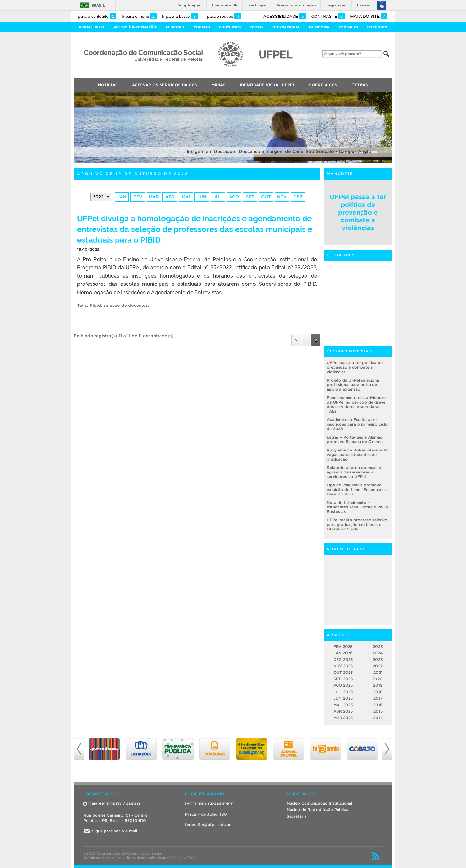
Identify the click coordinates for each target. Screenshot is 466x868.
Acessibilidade (285, 16)
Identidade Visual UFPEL (267, 85)
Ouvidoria (319, 27)
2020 (377, 679)
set (250, 197)
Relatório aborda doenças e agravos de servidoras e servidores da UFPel (354, 472)
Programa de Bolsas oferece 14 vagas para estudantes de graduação (357, 455)
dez (298, 197)
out (266, 197)
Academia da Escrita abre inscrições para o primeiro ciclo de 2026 (357, 424)
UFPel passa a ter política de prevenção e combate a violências (358, 212)
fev (138, 197)
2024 (377, 653)
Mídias (218, 85)
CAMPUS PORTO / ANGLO (112, 804)
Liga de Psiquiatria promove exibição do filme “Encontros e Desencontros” (357, 490)
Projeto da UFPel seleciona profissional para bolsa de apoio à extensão (353, 385)
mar (154, 197)
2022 (378, 666)
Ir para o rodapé (222, 16)
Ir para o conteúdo (95, 16)
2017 (378, 698)
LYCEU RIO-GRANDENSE (209, 804)
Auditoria (175, 27)
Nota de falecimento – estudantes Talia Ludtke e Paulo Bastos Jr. (357, 507)
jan (122, 197)
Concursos (230, 27)
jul (218, 197)
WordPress (114, 858)
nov (282, 197)
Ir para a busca (180, 16)
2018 (378, 692)
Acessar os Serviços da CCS (165, 85)
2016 (378, 705)
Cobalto (202, 27)
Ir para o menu (139, 16)
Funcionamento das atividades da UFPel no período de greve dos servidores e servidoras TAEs (356, 404)
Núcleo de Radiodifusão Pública (317, 810)
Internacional (286, 27)
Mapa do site (369, 16)
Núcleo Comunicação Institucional (319, 803)
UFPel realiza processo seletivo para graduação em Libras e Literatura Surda (357, 524)
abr (170, 197)
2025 (378, 646)
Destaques (341, 255)
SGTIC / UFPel (182, 858)
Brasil (98, 5)
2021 (378, 672)
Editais (256, 27)
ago (234, 197)
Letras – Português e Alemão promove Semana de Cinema (355, 439)
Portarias (348, 27)
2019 (378, 685)
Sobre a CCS (323, 85)
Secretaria (297, 816)
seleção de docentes (126, 305)
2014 (378, 718)
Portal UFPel (92, 27)
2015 (378, 711)
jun (202, 197)
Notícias (108, 85)
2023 (378, 659)
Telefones (377, 27)
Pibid (95, 305)
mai (186, 197)
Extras (360, 85)
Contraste (328, 16)
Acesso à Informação (135, 27)
